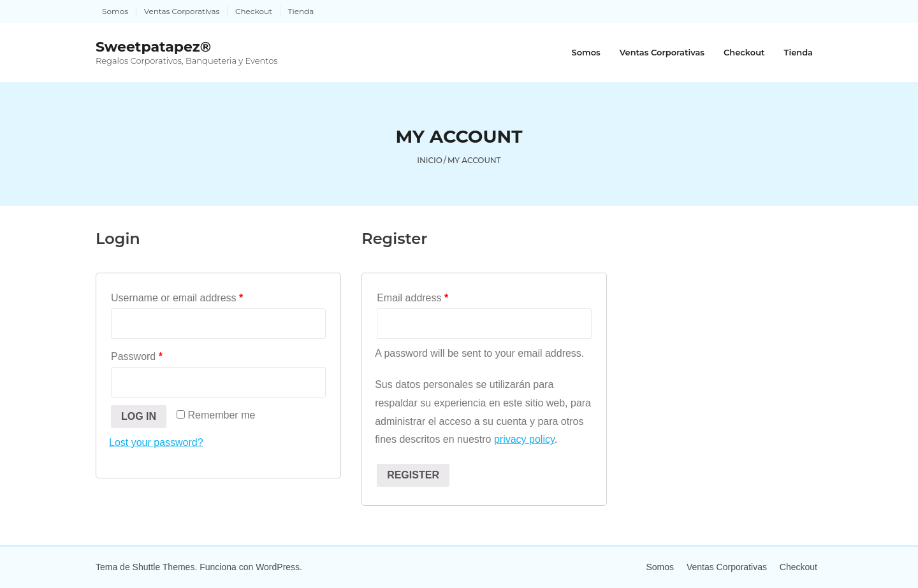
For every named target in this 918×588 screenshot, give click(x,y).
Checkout (254, 11)
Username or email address (177, 298)
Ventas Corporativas (182, 11)
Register (413, 475)
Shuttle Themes (164, 567)
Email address (412, 298)
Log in (139, 416)
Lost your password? (156, 442)
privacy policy (524, 439)
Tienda (301, 11)
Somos (115, 11)
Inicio (430, 160)
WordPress (278, 567)
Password (137, 356)
